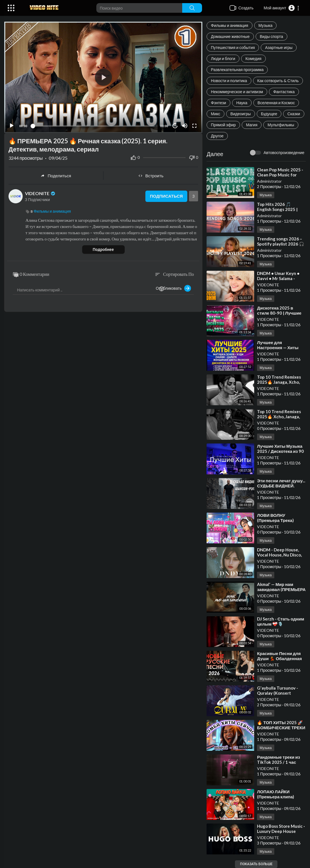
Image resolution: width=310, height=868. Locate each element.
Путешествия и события (233, 47)
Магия (252, 125)
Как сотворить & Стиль (278, 81)
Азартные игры (279, 47)
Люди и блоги (223, 58)
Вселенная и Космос (276, 103)
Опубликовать (174, 288)
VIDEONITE (268, 285)
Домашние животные (230, 36)
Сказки (294, 114)
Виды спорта (271, 36)
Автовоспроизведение (284, 153)
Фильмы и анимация (230, 25)
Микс (215, 114)
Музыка (266, 25)
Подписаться (166, 196)
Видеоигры (241, 114)
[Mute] (185, 126)
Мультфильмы (281, 125)
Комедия (253, 58)
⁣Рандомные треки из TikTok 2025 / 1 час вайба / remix (278, 762)
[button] (282, 8)
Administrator (269, 181)
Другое (217, 136)
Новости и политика (229, 81)
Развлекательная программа (237, 70)
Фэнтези (218, 103)
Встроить (151, 176)
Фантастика (284, 92)
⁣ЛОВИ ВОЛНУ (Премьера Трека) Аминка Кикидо (275, 520)
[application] (103, 77)
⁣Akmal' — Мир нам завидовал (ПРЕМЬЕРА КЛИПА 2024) (281, 589)
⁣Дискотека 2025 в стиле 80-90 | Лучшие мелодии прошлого (279, 313)
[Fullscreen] (194, 126)
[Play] (12, 126)
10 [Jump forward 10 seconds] (175, 126)
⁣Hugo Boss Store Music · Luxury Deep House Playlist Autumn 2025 (281, 831)
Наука (242, 103)
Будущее (269, 114)
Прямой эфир (223, 125)
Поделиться (56, 176)
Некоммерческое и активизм (237, 92)
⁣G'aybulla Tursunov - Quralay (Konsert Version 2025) (278, 693)
